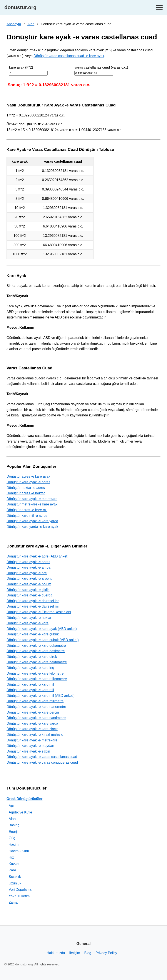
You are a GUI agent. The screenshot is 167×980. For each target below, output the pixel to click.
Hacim (14, 844)
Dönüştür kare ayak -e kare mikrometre (37, 679)
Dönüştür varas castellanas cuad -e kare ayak (69, 56)
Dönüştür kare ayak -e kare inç (30, 668)
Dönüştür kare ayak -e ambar (29, 567)
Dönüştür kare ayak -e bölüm (29, 584)
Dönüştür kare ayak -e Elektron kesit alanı (39, 612)
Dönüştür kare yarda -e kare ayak (32, 527)
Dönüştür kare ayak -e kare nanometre (36, 707)
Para (12, 870)
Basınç (14, 825)
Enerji (13, 832)
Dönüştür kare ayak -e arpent (29, 578)
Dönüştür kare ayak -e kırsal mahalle (35, 735)
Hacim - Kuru (19, 851)
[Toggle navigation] (159, 8)
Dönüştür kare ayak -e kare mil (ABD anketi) (41, 696)
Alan (31, 24)
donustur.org (20, 7)
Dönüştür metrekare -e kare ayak (32, 504)
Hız (11, 857)
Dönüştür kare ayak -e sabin (28, 751)
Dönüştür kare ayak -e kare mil (30, 684)
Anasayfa (14, 24)
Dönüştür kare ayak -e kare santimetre (36, 718)
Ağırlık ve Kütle (20, 812)
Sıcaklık (15, 877)
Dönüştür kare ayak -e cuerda (29, 595)
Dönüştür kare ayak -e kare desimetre (36, 651)
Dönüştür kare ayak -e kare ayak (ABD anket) (42, 629)
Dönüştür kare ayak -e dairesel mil (33, 606)
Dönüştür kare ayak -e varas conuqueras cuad (42, 762)
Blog (88, 953)
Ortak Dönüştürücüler (24, 799)
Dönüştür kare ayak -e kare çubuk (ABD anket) (43, 640)
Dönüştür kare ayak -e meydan (30, 746)
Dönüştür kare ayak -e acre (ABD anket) (38, 556)
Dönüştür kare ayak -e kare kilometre (35, 673)
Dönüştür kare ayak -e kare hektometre (37, 662)
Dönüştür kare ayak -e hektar (29, 618)
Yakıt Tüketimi (20, 896)
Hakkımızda (56, 953)
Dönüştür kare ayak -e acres (28, 482)
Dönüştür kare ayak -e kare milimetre (35, 701)
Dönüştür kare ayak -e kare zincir (32, 729)
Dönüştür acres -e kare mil (27, 510)
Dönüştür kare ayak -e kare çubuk (33, 634)
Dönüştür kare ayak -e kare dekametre (36, 646)
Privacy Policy (106, 953)
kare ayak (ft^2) (21, 67)
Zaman (14, 902)
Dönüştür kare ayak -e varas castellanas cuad (42, 757)
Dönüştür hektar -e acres (26, 488)
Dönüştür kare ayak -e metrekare (32, 499)
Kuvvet (14, 864)
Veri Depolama (20, 890)
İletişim (75, 953)
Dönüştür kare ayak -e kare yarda (32, 521)
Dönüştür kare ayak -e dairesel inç (33, 601)
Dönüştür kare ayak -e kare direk (32, 657)
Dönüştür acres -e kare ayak (28, 476)
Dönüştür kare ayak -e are (27, 573)
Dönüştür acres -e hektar (26, 493)
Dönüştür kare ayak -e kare (28, 623)
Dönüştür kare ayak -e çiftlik (28, 590)
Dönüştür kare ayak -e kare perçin (33, 712)
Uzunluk (15, 883)
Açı (11, 806)
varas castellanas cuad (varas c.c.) (101, 67)
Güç (12, 838)
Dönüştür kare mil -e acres (27, 516)
